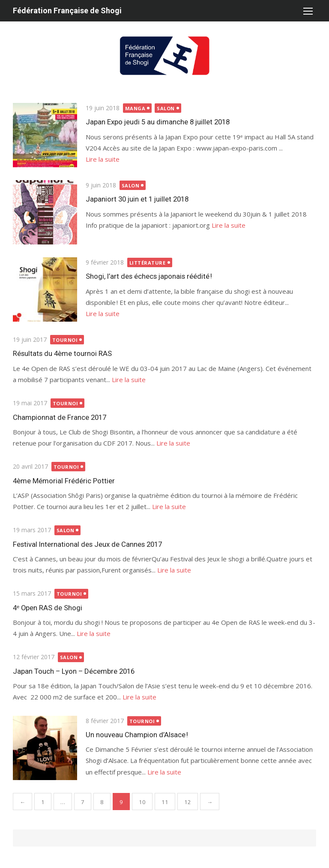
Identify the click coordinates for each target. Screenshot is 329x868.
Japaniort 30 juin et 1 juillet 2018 (137, 199)
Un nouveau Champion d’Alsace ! (137, 735)
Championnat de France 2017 (60, 417)
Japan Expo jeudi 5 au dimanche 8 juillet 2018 (158, 122)
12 (188, 802)
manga (135, 108)
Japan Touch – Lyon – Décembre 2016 (74, 671)
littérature (148, 263)
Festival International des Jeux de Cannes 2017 (87, 544)
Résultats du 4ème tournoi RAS (62, 353)
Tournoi (65, 340)
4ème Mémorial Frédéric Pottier (64, 481)
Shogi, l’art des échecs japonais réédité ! (149, 276)
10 (142, 802)
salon (166, 108)
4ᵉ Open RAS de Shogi (48, 608)
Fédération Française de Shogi (67, 11)
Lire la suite (103, 159)
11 (165, 802)
